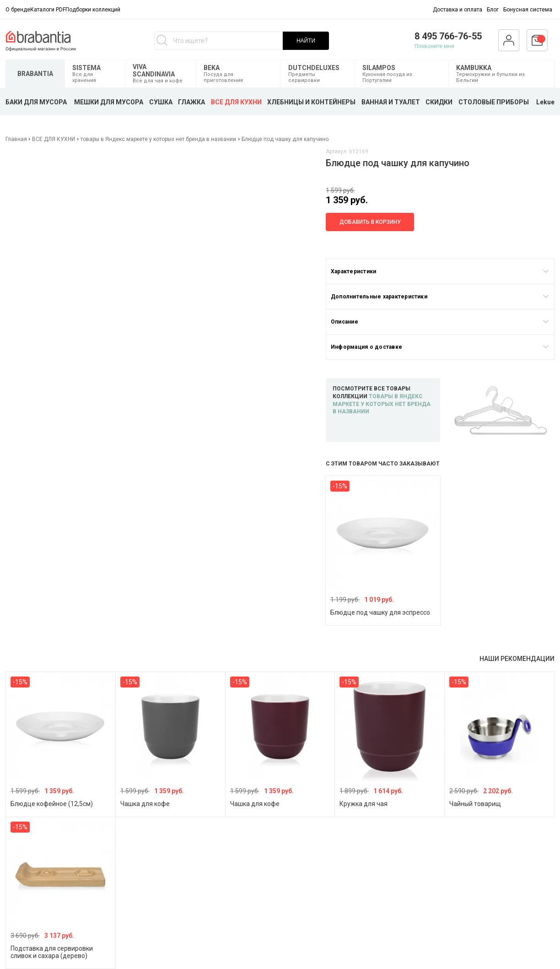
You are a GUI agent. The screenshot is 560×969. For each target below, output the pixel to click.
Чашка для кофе (145, 804)
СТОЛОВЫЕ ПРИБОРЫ (494, 102)
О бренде (18, 10)
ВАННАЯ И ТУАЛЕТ (391, 102)
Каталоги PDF (48, 10)
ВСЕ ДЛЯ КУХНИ (236, 102)
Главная (17, 139)
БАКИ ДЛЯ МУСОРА (36, 102)
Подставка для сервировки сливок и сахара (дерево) (52, 952)
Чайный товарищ (475, 804)
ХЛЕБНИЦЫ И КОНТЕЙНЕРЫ (311, 102)
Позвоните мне (434, 46)
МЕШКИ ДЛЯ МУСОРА (109, 102)
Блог (493, 10)
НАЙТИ (306, 41)
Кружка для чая (363, 804)
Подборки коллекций (93, 10)
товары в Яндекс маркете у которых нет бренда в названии (158, 139)
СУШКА (161, 102)
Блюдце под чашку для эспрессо (380, 612)
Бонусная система (528, 10)
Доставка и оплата (458, 10)
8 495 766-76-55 (448, 36)
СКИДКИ (439, 102)
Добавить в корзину (370, 222)
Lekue (545, 102)
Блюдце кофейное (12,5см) (52, 804)
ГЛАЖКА (191, 102)
